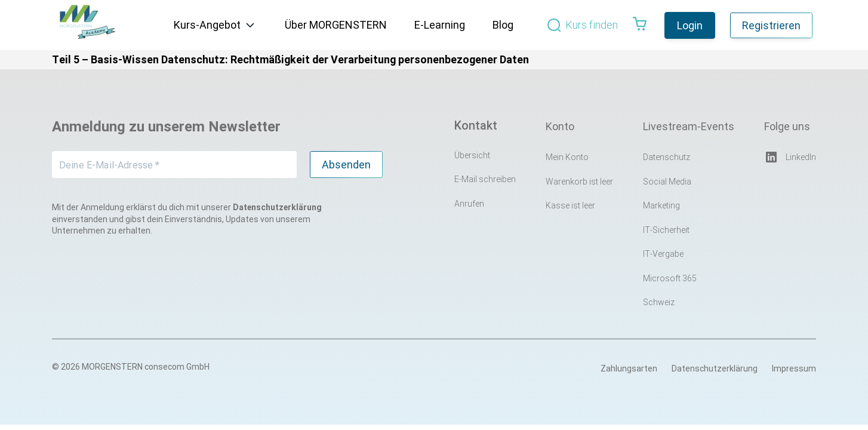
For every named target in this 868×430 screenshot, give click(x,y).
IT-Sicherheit (666, 230)
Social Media (667, 182)
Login (690, 25)
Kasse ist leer (570, 205)
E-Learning (440, 25)
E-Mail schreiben (485, 179)
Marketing (661, 205)
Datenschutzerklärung (715, 368)
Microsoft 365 (670, 278)
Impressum (794, 368)
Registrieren (771, 25)
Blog (503, 25)
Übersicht (472, 155)
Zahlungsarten (629, 368)
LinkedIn (790, 157)
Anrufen (469, 204)
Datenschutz (667, 157)
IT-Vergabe (663, 254)
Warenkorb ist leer (579, 182)
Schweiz (659, 302)
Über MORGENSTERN (336, 25)
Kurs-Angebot (207, 25)
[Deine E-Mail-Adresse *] (174, 165)
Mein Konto (567, 157)
